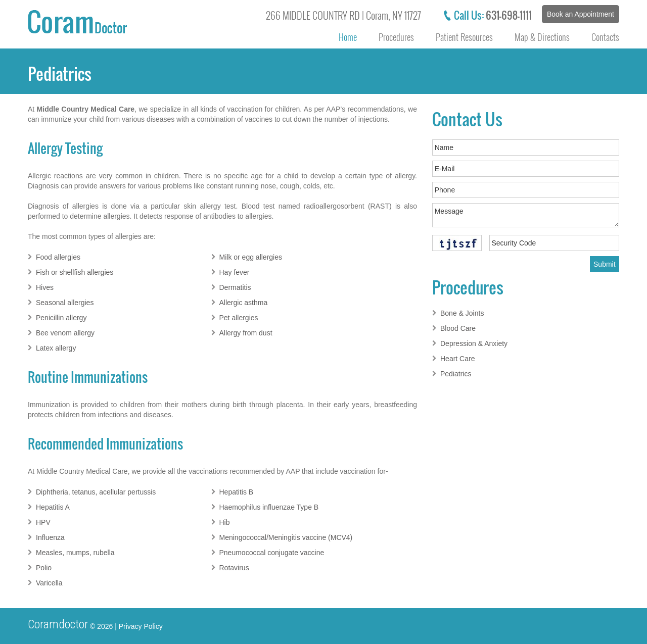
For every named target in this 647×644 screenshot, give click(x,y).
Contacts (605, 37)
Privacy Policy (141, 626)
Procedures (396, 37)
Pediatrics (456, 374)
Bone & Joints (462, 313)
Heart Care (457, 359)
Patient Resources (464, 37)
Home (348, 37)
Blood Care (458, 328)
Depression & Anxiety (474, 343)
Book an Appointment (581, 14)
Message (526, 215)
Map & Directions (542, 37)
